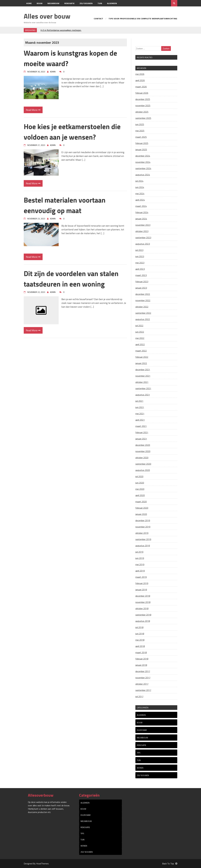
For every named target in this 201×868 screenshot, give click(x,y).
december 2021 (143, 370)
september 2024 (143, 168)
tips (139, 753)
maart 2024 (141, 206)
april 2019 (140, 571)
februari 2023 (142, 282)
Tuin (100, 3)
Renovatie (69, 3)
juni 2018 (140, 634)
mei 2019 (140, 564)
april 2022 (140, 344)
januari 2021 (141, 439)
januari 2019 (141, 590)
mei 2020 (140, 489)
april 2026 (140, 80)
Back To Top (170, 864)
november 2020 (143, 451)
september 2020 (143, 464)
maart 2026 (141, 87)
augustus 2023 (143, 244)
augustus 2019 (143, 546)
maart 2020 (141, 502)
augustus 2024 (143, 175)
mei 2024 (140, 193)
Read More (33, 110)
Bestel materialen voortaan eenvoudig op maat (65, 205)
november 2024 (143, 162)
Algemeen (112, 3)
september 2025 (143, 118)
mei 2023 (140, 263)
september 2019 (143, 539)
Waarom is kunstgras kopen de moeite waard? (70, 58)
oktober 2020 (142, 458)
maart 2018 (141, 652)
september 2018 (143, 615)
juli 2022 (139, 326)
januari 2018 (141, 665)
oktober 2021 (142, 382)
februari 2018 (142, 659)
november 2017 (143, 678)
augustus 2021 (143, 395)
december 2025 (143, 99)
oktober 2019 (142, 533)
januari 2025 (141, 149)
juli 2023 (139, 250)
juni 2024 (140, 187)
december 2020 (143, 445)
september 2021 (143, 388)
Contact (30, 10)
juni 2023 (140, 256)
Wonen (140, 768)
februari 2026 (142, 93)
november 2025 (143, 105)
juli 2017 (139, 696)
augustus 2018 (143, 621)
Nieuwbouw (53, 3)
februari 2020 (142, 508)
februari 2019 (142, 583)
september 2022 (143, 313)
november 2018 (143, 602)
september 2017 (143, 690)
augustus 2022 (143, 319)
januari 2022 (141, 363)
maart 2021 (141, 426)
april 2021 (140, 420)
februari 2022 (142, 357)
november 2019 (143, 527)
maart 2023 (141, 275)
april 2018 (140, 646)
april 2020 (140, 495)
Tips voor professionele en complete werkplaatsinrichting (143, 19)
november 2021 (143, 376)
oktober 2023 (142, 231)
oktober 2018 (142, 608)
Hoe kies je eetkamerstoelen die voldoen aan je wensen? (72, 132)
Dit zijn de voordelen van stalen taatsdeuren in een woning (71, 279)
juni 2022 (140, 332)
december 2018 (143, 596)
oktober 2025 (142, 112)
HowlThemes (42, 864)
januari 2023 (141, 288)
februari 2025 (142, 143)
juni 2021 (140, 407)
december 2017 (143, 671)
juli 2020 (139, 476)
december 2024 (143, 156)
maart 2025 (141, 137)
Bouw (40, 3)
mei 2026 (140, 74)
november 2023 (143, 225)
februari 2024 (142, 212)
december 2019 (143, 520)
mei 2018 (140, 640)
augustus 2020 (143, 470)
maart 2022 (141, 351)
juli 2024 (139, 181)
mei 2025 (140, 131)
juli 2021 (139, 401)
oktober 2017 (142, 684)
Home (29, 3)
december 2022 (143, 294)
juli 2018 (139, 627)
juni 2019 (140, 558)
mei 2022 (140, 338)
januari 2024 (141, 219)
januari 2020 (141, 514)
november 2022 (143, 300)
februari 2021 (142, 432)
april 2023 (140, 269)
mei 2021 (140, 414)
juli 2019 (139, 552)
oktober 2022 (142, 307)
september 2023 (143, 238)
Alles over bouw (47, 16)
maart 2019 (141, 577)
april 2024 (140, 200)
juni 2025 (140, 124)
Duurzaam (142, 730)
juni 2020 (140, 483)
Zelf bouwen (86, 3)
